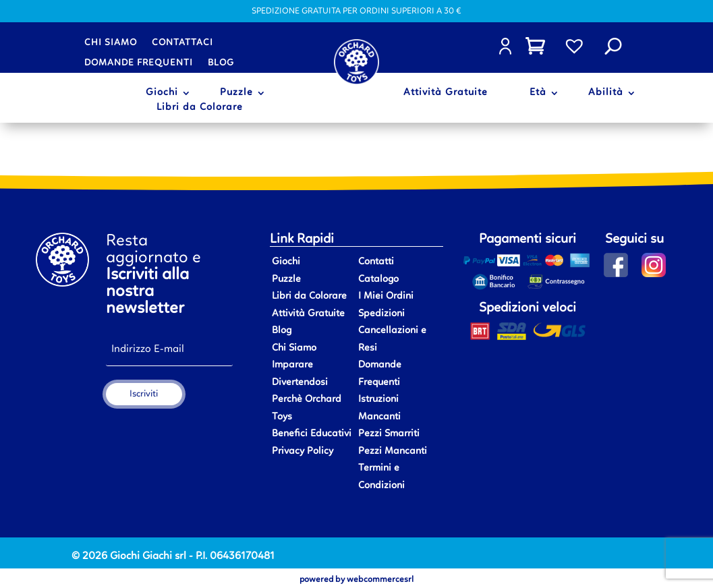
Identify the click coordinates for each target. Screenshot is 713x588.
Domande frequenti (139, 63)
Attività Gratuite (446, 93)
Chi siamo (111, 42)
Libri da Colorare (200, 108)
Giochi (162, 93)
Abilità (606, 93)
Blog (221, 63)
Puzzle (236, 93)
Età (538, 93)
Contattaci (182, 42)
